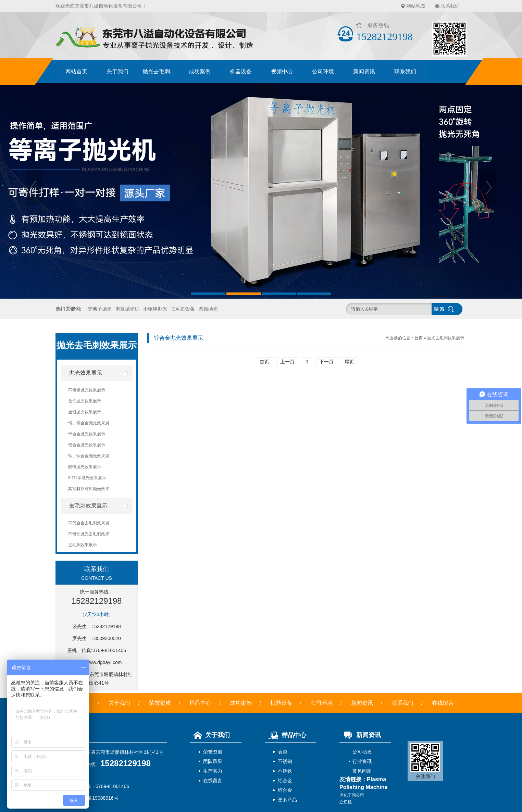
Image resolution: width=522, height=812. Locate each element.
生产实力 (213, 771)
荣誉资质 (160, 703)
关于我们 (117, 71)
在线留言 (443, 703)
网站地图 (416, 6)
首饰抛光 (208, 309)
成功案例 (200, 71)
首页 (419, 338)
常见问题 (362, 771)
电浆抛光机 (127, 309)
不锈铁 (285, 771)
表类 (283, 752)
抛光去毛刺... (158, 71)
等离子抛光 (100, 309)
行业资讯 (362, 761)
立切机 (346, 802)
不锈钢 (285, 761)
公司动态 (362, 752)
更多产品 (287, 800)
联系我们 (450, 6)
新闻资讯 (364, 71)
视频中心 (282, 71)
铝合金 (285, 780)
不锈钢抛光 (155, 309)
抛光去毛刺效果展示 (446, 338)
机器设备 (241, 71)
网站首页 (76, 71)
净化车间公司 (352, 795)
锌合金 (285, 790)
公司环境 (323, 71)
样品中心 (200, 703)
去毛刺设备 (183, 309)
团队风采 (213, 761)
